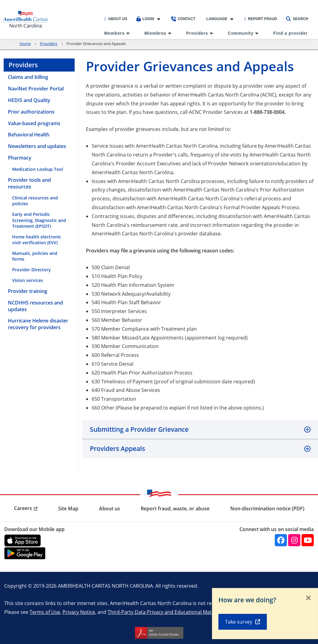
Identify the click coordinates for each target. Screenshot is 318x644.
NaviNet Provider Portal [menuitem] (36, 89)
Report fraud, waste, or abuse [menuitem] (175, 509)
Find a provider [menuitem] (290, 33)
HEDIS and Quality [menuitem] (29, 100)
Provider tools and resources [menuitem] (29, 183)
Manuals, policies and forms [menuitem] (35, 256)
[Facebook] (281, 540)
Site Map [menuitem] (68, 509)
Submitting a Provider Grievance (139, 429)
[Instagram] (294, 540)
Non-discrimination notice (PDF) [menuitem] (267, 509)
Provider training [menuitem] (28, 291)
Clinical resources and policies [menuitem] (35, 201)
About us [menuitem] (110, 509)
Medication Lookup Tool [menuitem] (38, 169)
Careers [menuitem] (23, 508)
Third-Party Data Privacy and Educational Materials (166, 612)
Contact (183, 19)
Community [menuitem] (241, 33)
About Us (116, 19)
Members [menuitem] (114, 33)
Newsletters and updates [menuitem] (37, 146)
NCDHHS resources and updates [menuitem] (35, 306)
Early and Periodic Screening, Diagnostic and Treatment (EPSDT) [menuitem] (39, 220)
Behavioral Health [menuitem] (29, 135)
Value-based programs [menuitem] (34, 123)
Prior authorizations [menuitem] (31, 112)
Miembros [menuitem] (155, 33)
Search (297, 19)
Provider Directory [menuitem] (32, 270)
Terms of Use (45, 612)
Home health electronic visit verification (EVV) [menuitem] (37, 240)
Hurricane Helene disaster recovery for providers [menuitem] (38, 324)
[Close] (309, 598)
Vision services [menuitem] (28, 280)
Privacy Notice (79, 612)
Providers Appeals (117, 449)
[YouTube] (308, 540)
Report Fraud (261, 19)
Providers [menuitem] (197, 33)
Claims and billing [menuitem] (28, 77)
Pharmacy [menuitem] (20, 158)
